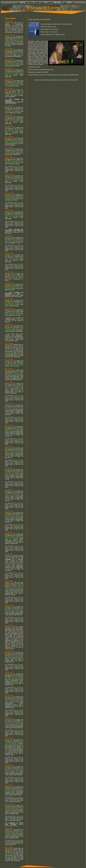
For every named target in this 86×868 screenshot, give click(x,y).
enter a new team (18, 166)
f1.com (7, 751)
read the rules (9, 353)
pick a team (9, 350)
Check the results (14, 63)
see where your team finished (14, 64)
